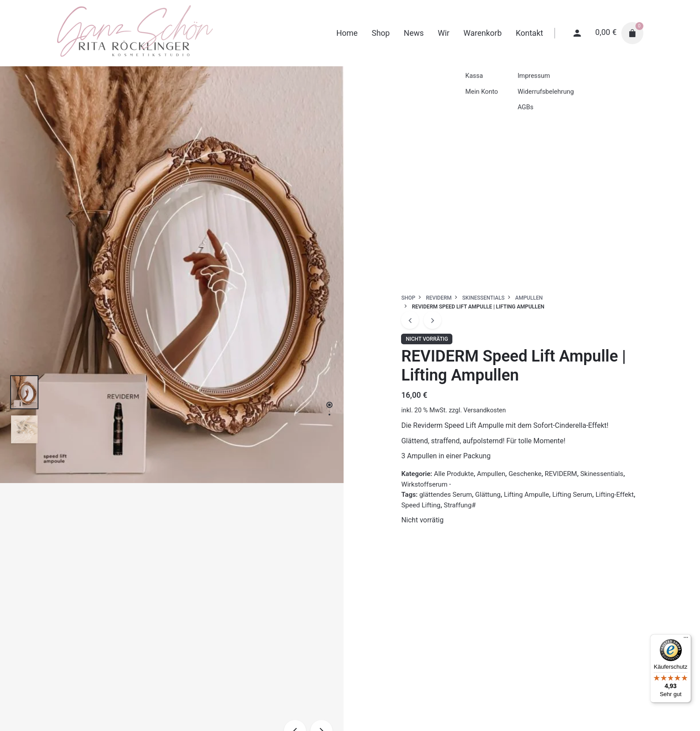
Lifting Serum (572, 495)
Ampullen (491, 474)
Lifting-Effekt (615, 495)
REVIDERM (561, 474)
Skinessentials (602, 474)
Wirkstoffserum (424, 484)
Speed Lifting (421, 505)
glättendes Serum (446, 495)
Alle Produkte (454, 474)
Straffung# (460, 505)
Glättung (488, 495)
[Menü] (686, 640)
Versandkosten (485, 410)
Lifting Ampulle (526, 495)
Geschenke (525, 474)
